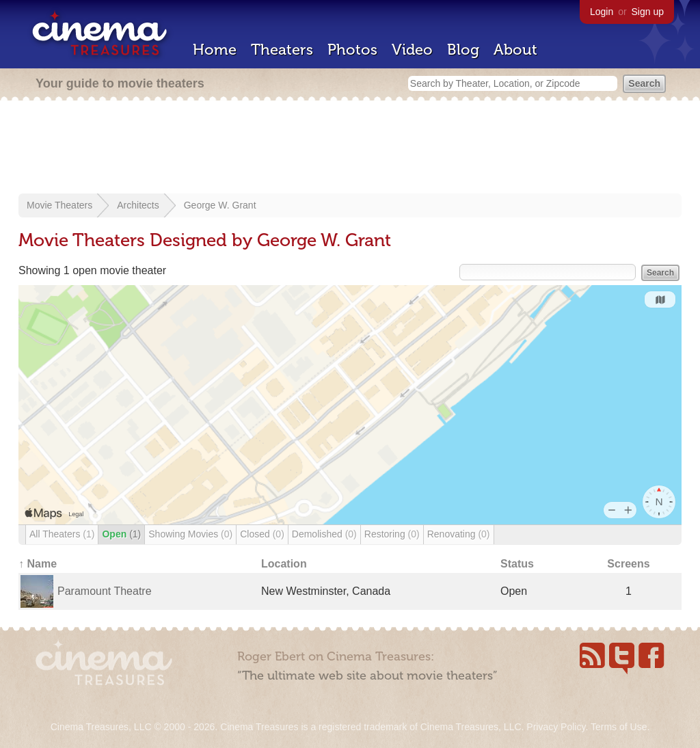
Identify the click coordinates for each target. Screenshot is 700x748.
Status (517, 564)
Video (412, 50)
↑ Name (38, 564)
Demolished (324, 534)
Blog (463, 50)
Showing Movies (190, 534)
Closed (262, 534)
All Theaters (62, 534)
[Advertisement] (350, 148)
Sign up (648, 12)
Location (284, 564)
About (515, 50)
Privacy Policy (556, 727)
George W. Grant (220, 205)
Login (602, 12)
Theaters (282, 50)
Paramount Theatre (105, 591)
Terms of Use (619, 727)
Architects (138, 205)
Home (215, 50)
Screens (628, 564)
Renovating (459, 534)
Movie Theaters (59, 205)
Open (121, 534)
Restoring (392, 534)
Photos (352, 50)
